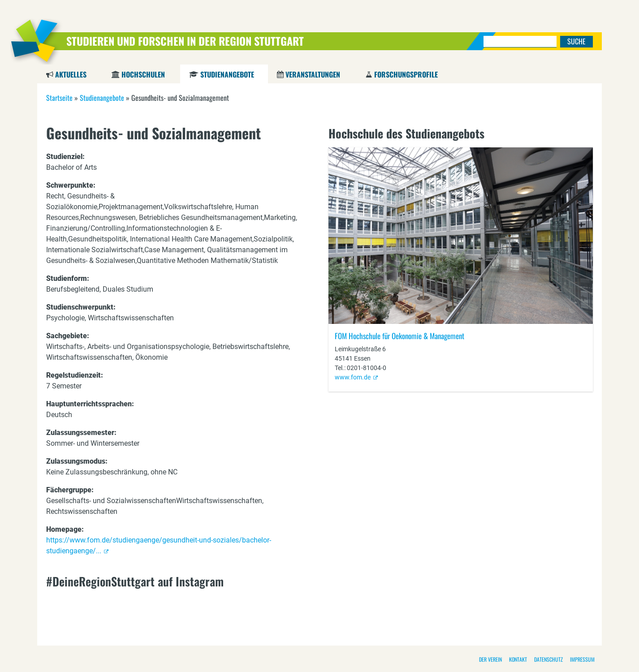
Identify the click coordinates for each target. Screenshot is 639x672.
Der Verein (490, 659)
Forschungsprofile (406, 74)
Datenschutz (548, 659)
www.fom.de (353, 377)
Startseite (59, 98)
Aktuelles (71, 74)
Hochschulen (143, 74)
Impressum (582, 659)
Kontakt (518, 659)
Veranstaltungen (313, 74)
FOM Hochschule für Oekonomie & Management (399, 336)
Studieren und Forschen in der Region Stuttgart (185, 41)
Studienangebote (227, 74)
